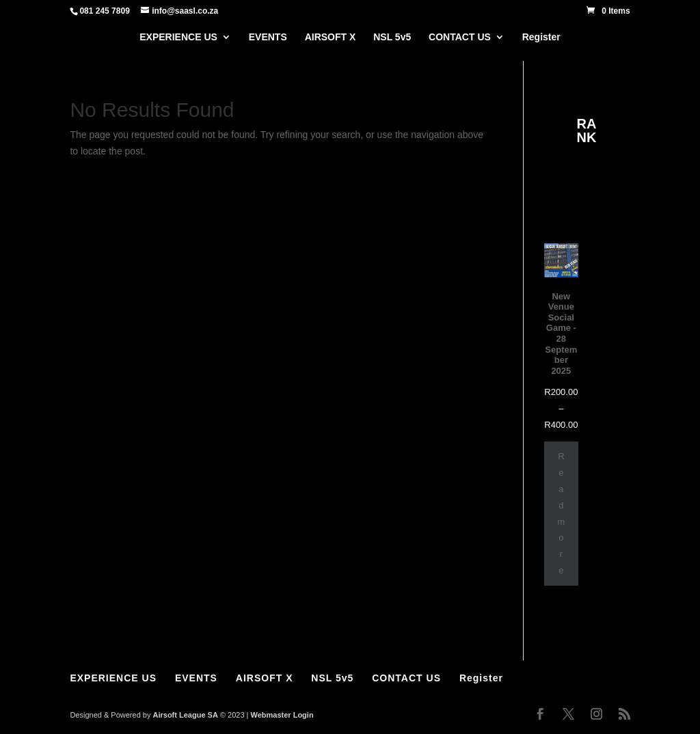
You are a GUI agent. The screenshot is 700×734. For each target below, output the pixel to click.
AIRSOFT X (331, 37)
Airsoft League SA (185, 715)
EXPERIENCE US (178, 37)
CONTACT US (460, 37)
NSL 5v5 (392, 37)
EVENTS (268, 37)
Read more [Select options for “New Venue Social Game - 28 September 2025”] (561, 513)
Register (541, 37)
